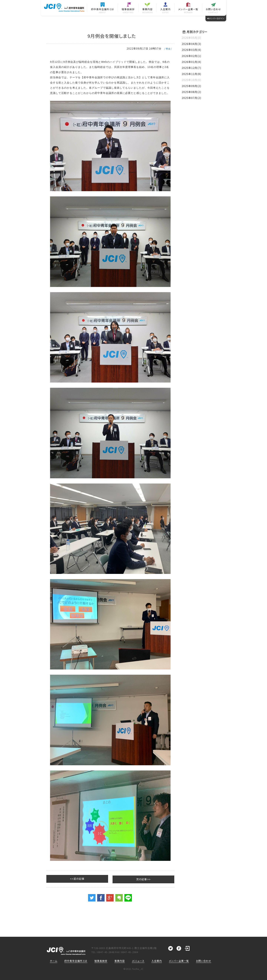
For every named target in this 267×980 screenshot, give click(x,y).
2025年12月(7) (191, 68)
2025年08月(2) (191, 92)
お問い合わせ (204, 961)
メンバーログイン (216, 18)
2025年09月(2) (191, 86)
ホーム (54, 961)
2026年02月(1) (191, 56)
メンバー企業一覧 (179, 961)
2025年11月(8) (191, 74)
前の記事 (62, 879)
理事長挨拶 (101, 961)
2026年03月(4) (191, 50)
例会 (168, 49)
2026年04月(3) (191, 44)
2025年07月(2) (191, 98)
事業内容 (120, 961)
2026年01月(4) (191, 62)
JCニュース (138, 961)
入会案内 (157, 961)
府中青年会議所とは (76, 961)
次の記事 (159, 879)
